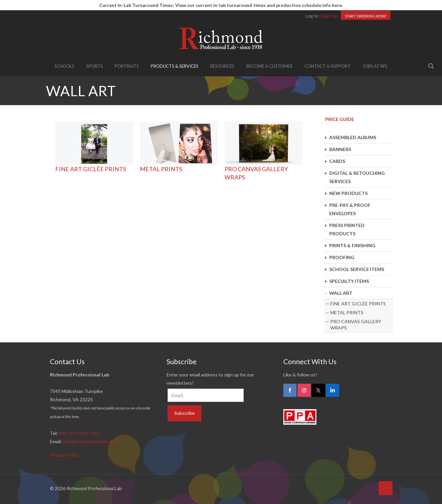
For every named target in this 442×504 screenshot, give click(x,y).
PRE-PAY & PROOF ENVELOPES (350, 209)
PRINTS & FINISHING (352, 245)
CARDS (337, 161)
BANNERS (340, 149)
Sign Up (330, 16)
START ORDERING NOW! (366, 16)
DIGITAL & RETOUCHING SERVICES (357, 177)
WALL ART (341, 293)
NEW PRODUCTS (348, 193)
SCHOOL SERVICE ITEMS (357, 269)
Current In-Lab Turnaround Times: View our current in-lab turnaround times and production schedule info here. (221, 5)
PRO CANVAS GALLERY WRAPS (356, 325)
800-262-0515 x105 (79, 433)
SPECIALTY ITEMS (349, 281)
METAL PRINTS (161, 169)
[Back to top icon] (385, 488)
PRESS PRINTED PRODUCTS (347, 229)
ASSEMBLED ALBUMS (353, 137)
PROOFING (342, 257)
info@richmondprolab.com (90, 441)
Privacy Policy (64, 455)
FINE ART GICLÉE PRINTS (91, 169)
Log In (312, 16)
